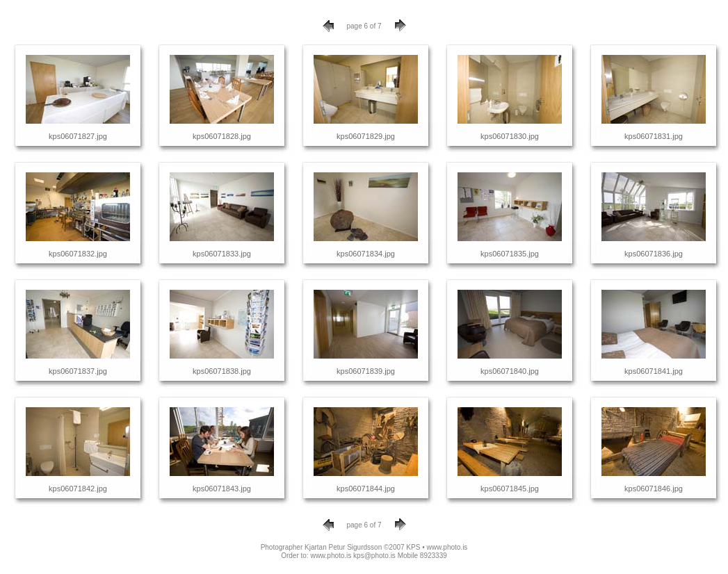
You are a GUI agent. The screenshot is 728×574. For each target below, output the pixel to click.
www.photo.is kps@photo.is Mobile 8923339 (378, 556)
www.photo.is (447, 547)
